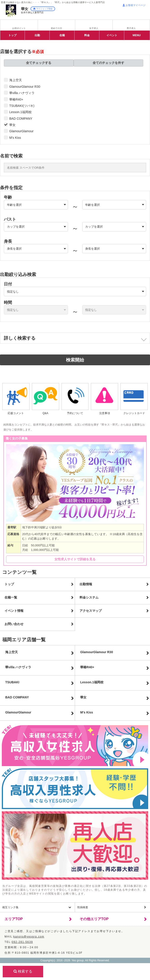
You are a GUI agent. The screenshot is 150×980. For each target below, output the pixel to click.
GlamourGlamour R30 (25, 87)
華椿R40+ (16, 99)
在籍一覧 (11, 597)
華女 (12, 125)
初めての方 (56, 28)
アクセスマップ (91, 611)
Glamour (18, 712)
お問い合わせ (14, 624)
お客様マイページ (134, 5)
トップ (12, 35)
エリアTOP (14, 919)
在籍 (62, 35)
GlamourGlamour (21, 131)
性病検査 (83, 907)
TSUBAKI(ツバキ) (22, 106)
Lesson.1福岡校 (20, 112)
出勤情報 (86, 584)
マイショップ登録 (43, 9)
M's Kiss (15, 138)
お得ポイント (19, 28)
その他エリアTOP (94, 919)
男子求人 (131, 28)
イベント (112, 35)
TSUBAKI (12, 682)
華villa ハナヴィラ (22, 93)
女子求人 (94, 28)
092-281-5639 (22, 942)
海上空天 (16, 80)
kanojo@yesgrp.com (29, 937)
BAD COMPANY (21, 119)
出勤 (37, 35)
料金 (87, 35)
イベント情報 (14, 611)
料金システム (89, 597)
